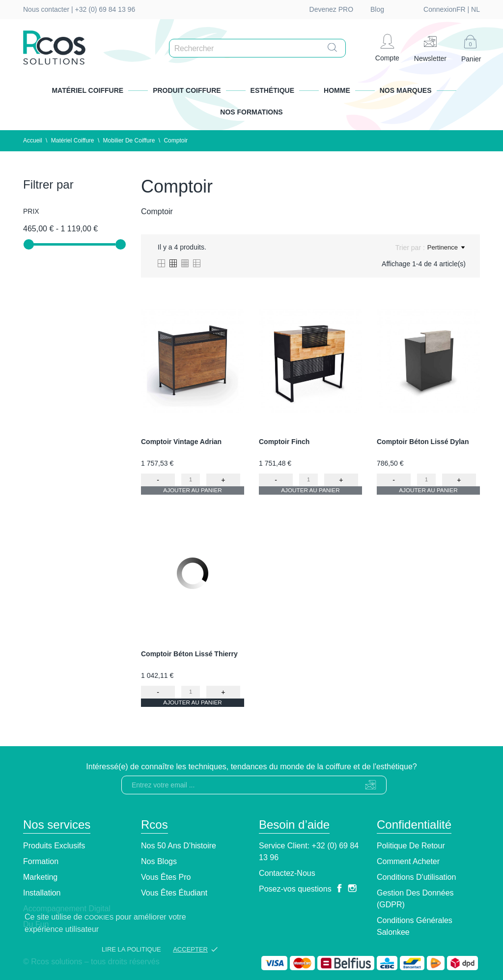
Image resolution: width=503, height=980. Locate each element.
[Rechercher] (260, 49)
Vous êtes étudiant (174, 893)
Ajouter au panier (193, 494)
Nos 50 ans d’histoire (179, 846)
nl (423, 9)
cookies (99, 917)
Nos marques (406, 90)
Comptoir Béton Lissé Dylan (423, 442)
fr (408, 9)
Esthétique (272, 90)
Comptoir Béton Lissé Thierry (189, 654)
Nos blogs (159, 861)
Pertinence (446, 248)
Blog (377, 9)
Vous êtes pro (166, 877)
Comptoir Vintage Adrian (181, 442)
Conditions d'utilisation (416, 877)
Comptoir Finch (284, 442)
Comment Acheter (408, 861)
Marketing (40, 877)
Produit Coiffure (187, 90)
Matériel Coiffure (87, 90)
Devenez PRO (331, 9)
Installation (42, 893)
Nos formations (251, 112)
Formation (41, 861)
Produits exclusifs (54, 846)
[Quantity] (191, 480)
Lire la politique (131, 949)
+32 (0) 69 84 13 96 (105, 9)
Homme (337, 90)
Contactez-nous (287, 873)
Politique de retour (411, 846)
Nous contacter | (49, 9)
